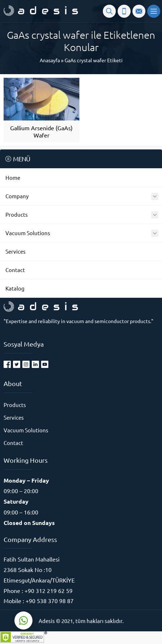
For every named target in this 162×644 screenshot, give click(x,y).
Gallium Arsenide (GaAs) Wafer (41, 131)
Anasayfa (50, 60)
